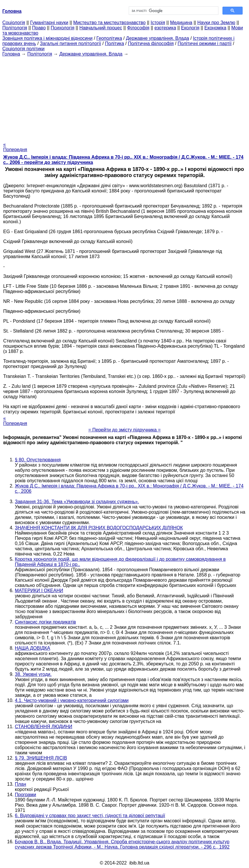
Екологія (190, 28)
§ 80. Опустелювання (38, 460)
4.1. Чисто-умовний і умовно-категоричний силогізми (72, 700)
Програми (25, 795)
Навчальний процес (101, 28)
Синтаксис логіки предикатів (45, 622)
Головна (11, 54)
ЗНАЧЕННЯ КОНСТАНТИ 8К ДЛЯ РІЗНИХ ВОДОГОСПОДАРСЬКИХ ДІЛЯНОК (99, 528)
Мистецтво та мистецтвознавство (110, 23)
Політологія (15, 28)
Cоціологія (14, 23)
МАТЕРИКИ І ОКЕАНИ (39, 591)
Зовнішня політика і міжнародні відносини (47, 38)
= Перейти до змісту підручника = (125, 430)
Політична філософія (151, 43)
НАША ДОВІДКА (32, 648)
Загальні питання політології (70, 43)
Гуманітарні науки (49, 23)
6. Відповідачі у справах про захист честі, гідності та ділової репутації (90, 816)
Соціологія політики (23, 49)
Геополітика (109, 38)
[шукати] (173, 11)
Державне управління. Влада (157, 38)
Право (39, 28)
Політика (114, 43)
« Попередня (15, 147)
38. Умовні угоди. (33, 674)
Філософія (138, 28)
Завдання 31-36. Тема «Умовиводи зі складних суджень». (77, 502)
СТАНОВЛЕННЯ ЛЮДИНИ (44, 727)
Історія (158, 23)
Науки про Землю (216, 23)
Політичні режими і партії (205, 43)
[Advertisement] (125, 97)
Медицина (181, 23)
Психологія (62, 28)
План (21, 784)
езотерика (165, 28)
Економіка (215, 28)
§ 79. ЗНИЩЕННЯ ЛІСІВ (41, 758)
